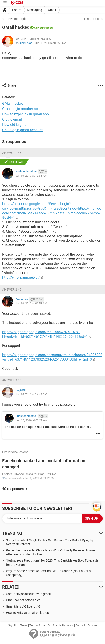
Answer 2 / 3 (12, 289)
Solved (38, 28)
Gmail (52, 10)
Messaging (35, 10)
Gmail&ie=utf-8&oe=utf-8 (23, 606)
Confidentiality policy (60, 625)
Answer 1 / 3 (12, 153)
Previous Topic (16, 19)
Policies (92, 625)
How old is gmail (15, 125)
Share (12, 85)
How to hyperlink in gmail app (25, 114)
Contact (80, 625)
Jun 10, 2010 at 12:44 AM (31, 394)
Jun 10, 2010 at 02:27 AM (31, 420)
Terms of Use (37, 625)
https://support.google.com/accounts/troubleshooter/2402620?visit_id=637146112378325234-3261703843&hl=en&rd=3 (52, 357)
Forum (17, 10)
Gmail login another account (24, 109)
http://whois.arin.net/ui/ (21, 277)
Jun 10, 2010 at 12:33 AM (31, 176)
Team (23, 625)
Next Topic (91, 19)
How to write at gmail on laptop (27, 613)
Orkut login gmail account (22, 130)
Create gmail (12, 119)
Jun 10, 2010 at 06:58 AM (50, 43)
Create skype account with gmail (28, 594)
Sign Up (13, 625)
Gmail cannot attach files (23, 600)
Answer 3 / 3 (12, 380)
